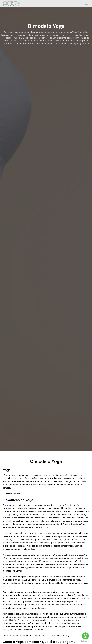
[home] (12, 3)
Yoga (8, 505)
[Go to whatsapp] (85, 636)
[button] (86, 3)
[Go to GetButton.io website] (85, 641)
